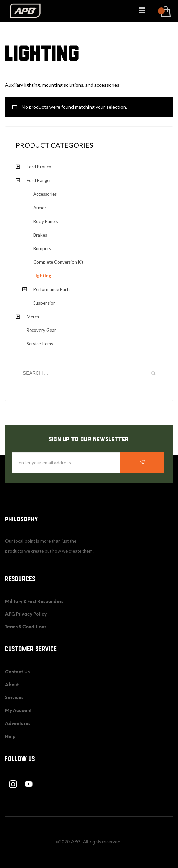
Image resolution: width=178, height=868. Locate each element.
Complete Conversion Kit (58, 262)
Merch (33, 317)
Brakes (40, 235)
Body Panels (46, 221)
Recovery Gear (41, 330)
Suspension (45, 303)
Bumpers (42, 248)
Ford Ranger (39, 180)
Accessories (45, 194)
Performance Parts (52, 289)
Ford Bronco (39, 167)
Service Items (40, 344)
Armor (40, 208)
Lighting (42, 276)
